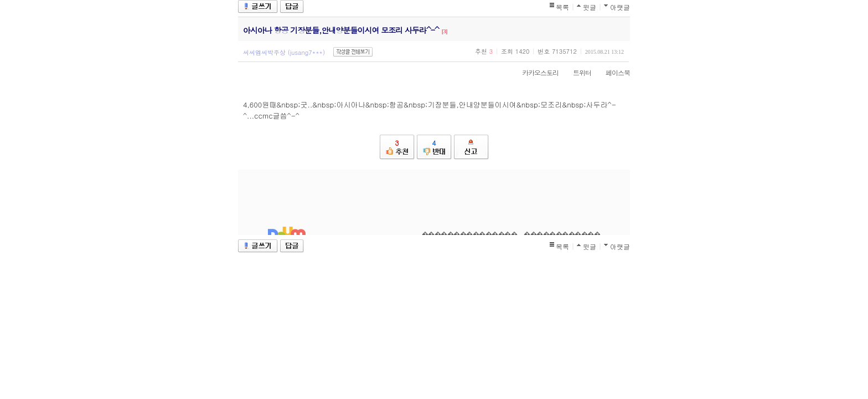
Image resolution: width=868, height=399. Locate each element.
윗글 (590, 7)
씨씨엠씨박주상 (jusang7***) (284, 52)
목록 (562, 7)
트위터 (577, 72)
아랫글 (620, 7)
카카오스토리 (535, 72)
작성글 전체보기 (353, 52)
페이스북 (612, 72)
